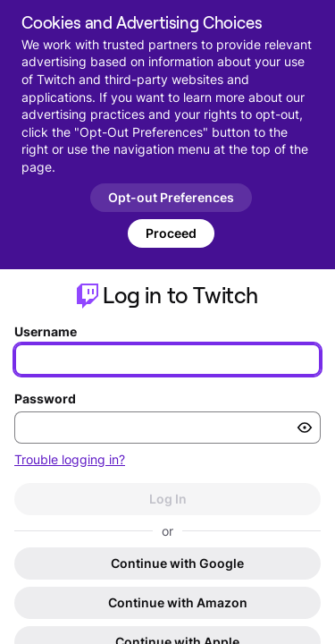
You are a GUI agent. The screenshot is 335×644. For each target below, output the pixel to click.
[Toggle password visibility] (305, 428)
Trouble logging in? (70, 459)
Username (46, 331)
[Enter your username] (167, 360)
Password (45, 398)
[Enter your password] (167, 428)
